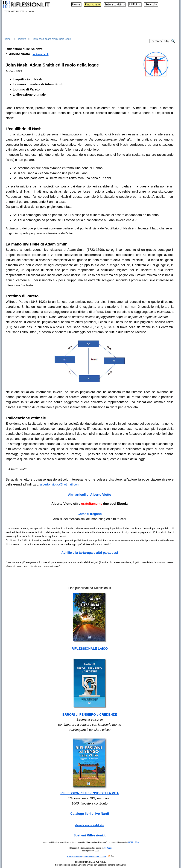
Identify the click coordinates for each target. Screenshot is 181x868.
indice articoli (40, 54)
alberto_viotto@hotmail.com (60, 484)
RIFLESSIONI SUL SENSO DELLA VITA (90, 793)
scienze (22, 39)
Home (7, 39)
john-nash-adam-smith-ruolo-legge (52, 39)
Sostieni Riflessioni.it (90, 835)
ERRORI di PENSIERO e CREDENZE (90, 715)
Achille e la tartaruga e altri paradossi (90, 553)
